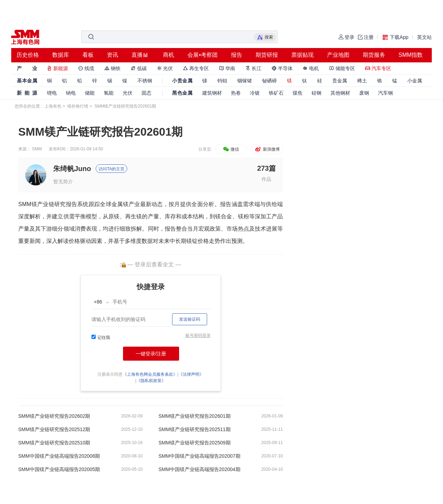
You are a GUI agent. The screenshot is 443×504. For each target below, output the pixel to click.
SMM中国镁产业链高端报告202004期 (199, 469)
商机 (169, 55)
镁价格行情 (78, 106)
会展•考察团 (203, 55)
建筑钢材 (212, 93)
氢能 (109, 93)
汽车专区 (378, 68)
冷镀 (255, 93)
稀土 (362, 81)
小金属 (415, 81)
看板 (88, 55)
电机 (311, 68)
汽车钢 (386, 93)
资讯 (113, 55)
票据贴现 (302, 55)
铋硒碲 (270, 81)
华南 (227, 68)
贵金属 (340, 81)
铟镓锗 (245, 81)
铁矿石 (276, 93)
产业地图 (338, 55)
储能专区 (342, 68)
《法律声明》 (191, 374)
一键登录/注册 (151, 354)
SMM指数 (411, 55)
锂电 (52, 93)
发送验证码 (190, 319)
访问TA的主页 (111, 169)
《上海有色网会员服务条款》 (150, 374)
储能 (90, 93)
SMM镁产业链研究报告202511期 (194, 429)
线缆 (86, 68)
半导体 (282, 68)
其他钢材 (340, 93)
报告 (237, 55)
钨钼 (222, 81)
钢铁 (113, 68)
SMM (37, 149)
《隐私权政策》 (151, 381)
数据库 (61, 55)
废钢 (364, 93)
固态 (146, 93)
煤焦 (298, 93)
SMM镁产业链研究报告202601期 (194, 416)
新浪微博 (267, 149)
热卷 (236, 93)
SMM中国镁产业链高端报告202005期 (59, 469)
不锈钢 (145, 81)
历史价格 (28, 55)
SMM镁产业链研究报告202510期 (54, 443)
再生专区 (196, 68)
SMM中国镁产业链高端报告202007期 (199, 456)
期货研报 (267, 55)
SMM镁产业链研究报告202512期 (54, 429)
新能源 (57, 68)
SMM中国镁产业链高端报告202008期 (59, 456)
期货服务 (374, 55)
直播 (137, 55)
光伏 (165, 68)
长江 (253, 68)
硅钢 (316, 93)
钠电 (71, 93)
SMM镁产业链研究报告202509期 (194, 443)
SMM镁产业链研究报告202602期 (54, 416)
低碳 (139, 68)
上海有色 (53, 106)
